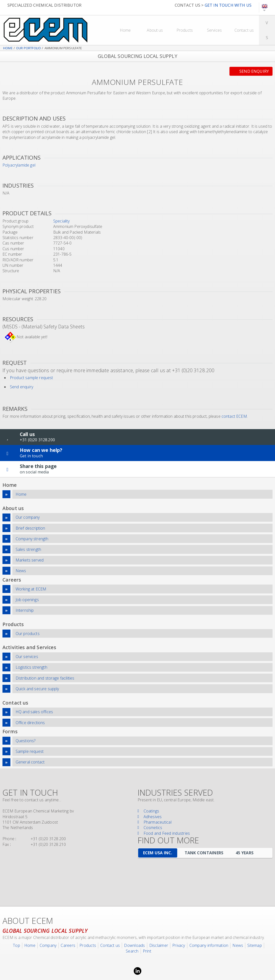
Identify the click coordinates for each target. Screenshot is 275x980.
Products (185, 30)
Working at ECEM (31, 589)
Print (147, 951)
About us (155, 30)
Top (16, 945)
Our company (28, 517)
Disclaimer (159, 945)
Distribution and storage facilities (45, 678)
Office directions (30, 723)
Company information (209, 945)
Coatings (151, 811)
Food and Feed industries (167, 833)
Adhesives (153, 817)
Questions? (26, 741)
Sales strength (28, 549)
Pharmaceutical (158, 822)
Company (48, 945)
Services (214, 30)
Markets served (30, 560)
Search (132, 951)
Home (125, 30)
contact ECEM (234, 416)
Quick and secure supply (37, 689)
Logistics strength (31, 667)
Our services (27, 657)
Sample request (30, 751)
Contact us (244, 30)
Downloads (134, 945)
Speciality (62, 221)
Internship (25, 610)
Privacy (179, 945)
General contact (30, 762)
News (21, 571)
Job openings (27, 600)
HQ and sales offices (34, 712)
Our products (28, 634)
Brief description (30, 528)
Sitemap (255, 945)
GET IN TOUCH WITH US (228, 5)
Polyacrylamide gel (19, 165)
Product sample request (32, 378)
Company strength (32, 539)
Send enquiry (254, 71)
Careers (68, 945)
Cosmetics (153, 828)
